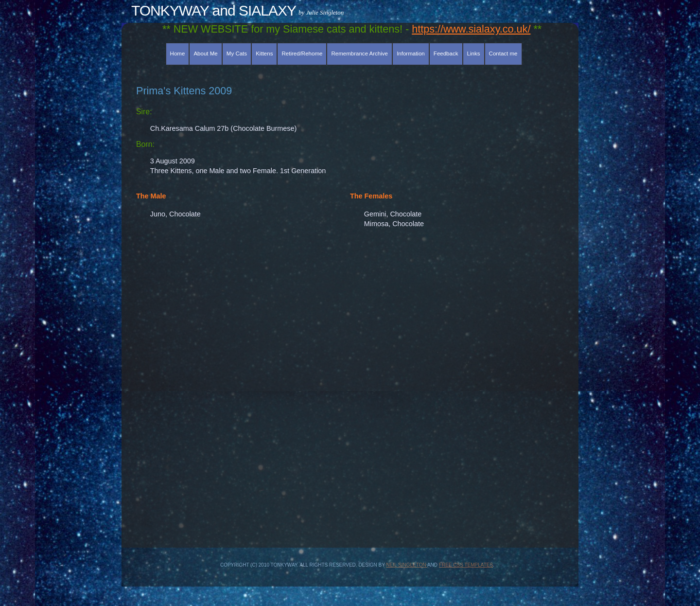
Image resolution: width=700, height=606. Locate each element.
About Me (205, 53)
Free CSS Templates (466, 565)
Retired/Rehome (302, 53)
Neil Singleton (406, 565)
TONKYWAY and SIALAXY (214, 10)
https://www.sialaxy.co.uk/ (471, 29)
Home (178, 53)
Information (411, 53)
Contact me (503, 53)
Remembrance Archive (360, 53)
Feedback (446, 53)
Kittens (264, 53)
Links (474, 53)
